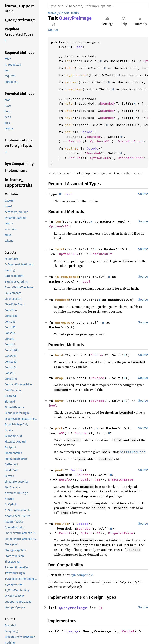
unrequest (74, 89)
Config (72, 631)
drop (69, 111)
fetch (70, 68)
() (100, 608)
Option (96, 141)
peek (69, 132)
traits (75, 13)
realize (72, 148)
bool (87, 281)
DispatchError (131, 141)
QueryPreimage (73, 608)
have (69, 118)
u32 (107, 141)
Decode (86, 132)
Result (75, 141)
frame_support (59, 13)
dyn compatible (82, 575)
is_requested (76, 75)
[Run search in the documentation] (98, 6)
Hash (78, 47)
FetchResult (101, 254)
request (72, 82)
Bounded (107, 103)
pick (69, 125)
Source (53, 30)
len (68, 61)
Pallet (128, 631)
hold (69, 103)
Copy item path (53, 24)
